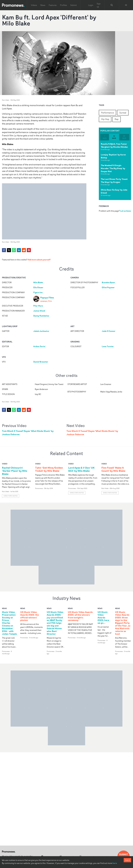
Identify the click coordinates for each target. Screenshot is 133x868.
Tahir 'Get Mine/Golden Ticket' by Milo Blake (49, 469)
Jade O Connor (109, 331)
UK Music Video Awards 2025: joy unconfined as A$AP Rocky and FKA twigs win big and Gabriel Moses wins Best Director (55, 623)
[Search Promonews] (112, 5)
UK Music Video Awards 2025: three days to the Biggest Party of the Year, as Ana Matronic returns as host (123, 623)
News (43, 5)
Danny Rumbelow (41, 316)
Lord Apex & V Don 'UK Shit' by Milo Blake (81, 469)
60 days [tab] (124, 137)
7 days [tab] (105, 137)
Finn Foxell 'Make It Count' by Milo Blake (113, 469)
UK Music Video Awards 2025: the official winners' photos (30, 616)
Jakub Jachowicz (41, 331)
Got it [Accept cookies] (127, 860)
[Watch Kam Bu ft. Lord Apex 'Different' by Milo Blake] (59, 63)
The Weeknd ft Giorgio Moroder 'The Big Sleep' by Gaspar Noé (113, 168)
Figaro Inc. (38, 292)
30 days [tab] (114, 137)
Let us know (126, 211)
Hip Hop (105, 119)
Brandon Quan (109, 282)
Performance (107, 113)
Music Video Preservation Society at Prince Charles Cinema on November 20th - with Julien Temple (9, 623)
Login (91, 5)
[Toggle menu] (126, 5)
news (4, 608)
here (115, 863)
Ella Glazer (38, 287)
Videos (34, 5)
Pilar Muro (38, 306)
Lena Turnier (108, 346)
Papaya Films (47, 298)
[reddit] (24, 250)
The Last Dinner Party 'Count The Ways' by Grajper (114, 181)
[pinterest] (29, 250)
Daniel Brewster (41, 362)
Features (53, 5)
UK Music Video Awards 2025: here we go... (103, 618)
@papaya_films (46, 301)
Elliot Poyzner (108, 287)
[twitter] (9, 250)
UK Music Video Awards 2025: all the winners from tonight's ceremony (80, 616)
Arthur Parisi (40, 346)
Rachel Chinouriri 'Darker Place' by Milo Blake (15, 471)
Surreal (123, 113)
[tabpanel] (115, 170)
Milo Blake (38, 282)
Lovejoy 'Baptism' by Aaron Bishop (113, 156)
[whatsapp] (14, 250)
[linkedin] (19, 250)
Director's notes (11, 496)
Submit (74, 5)
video (5, 464)
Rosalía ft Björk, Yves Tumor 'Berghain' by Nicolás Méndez (114, 145)
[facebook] (4, 250)
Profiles (63, 5)
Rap (117, 119)
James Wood (39, 311)
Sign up (99, 5)
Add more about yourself (39, 260)
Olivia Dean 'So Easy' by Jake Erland (114, 191)
